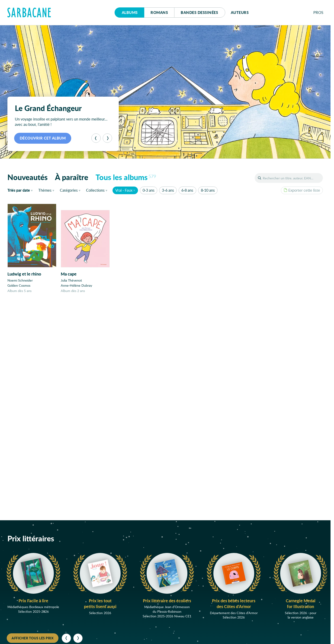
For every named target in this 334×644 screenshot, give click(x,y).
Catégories (69, 190)
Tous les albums (126, 177)
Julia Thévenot (71, 280)
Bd (199, 12)
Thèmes (45, 190)
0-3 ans (149, 190)
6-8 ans (187, 190)
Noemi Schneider (20, 280)
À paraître (72, 177)
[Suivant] (107, 138)
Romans (159, 12)
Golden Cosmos (19, 285)
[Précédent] (96, 138)
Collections (95, 190)
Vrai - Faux (124, 190)
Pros (318, 12)
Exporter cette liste (302, 190)
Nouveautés (27, 177)
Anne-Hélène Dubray (76, 285)
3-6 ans (168, 190)
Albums (130, 12)
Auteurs (240, 12)
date (21, 190)
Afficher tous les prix (33, 638)
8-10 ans (208, 190)
